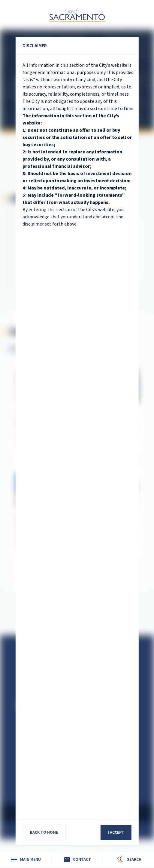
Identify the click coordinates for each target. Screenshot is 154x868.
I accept (116, 833)
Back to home (44, 833)
